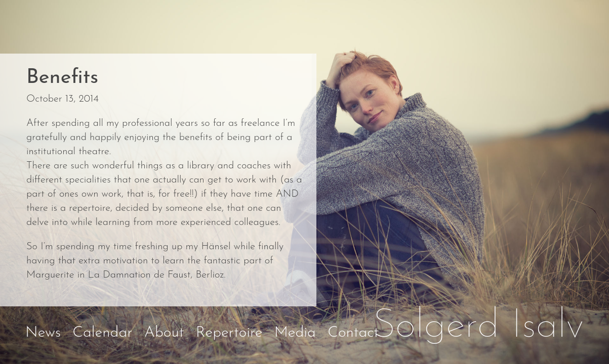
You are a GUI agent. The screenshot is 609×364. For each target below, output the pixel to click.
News (43, 333)
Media (295, 333)
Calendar (102, 333)
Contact (353, 333)
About (164, 333)
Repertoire (229, 333)
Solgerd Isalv (478, 327)
